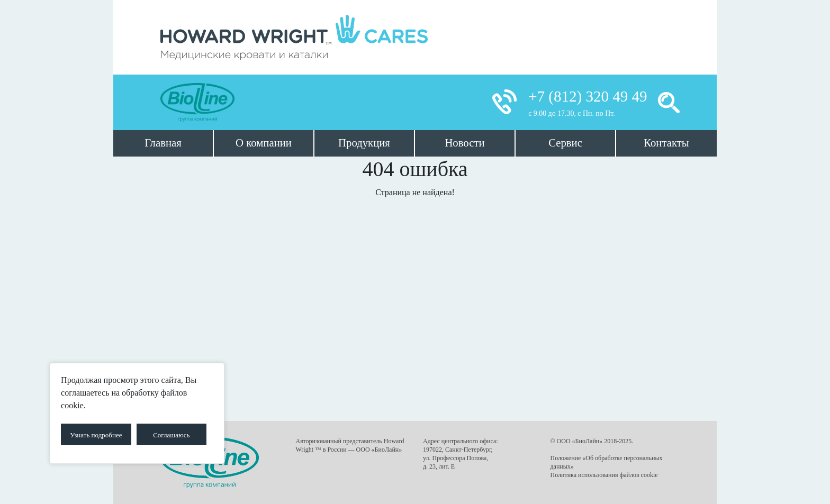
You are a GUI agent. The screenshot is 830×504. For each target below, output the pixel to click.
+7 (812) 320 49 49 (588, 96)
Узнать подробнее (96, 435)
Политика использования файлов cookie (604, 475)
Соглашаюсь (171, 435)
